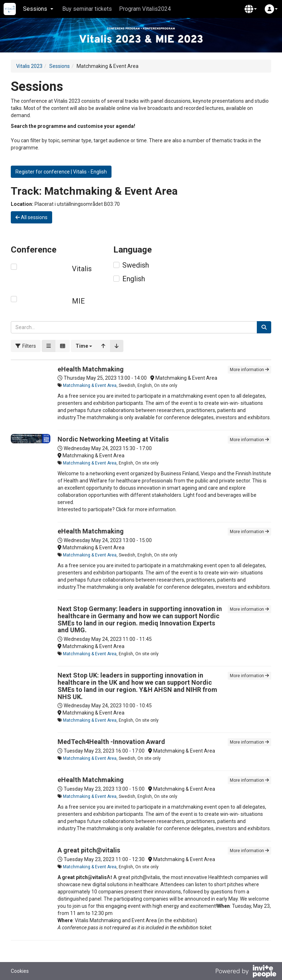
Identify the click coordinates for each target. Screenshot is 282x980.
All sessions (31, 217)
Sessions (60, 66)
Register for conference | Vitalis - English (61, 172)
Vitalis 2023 (29, 66)
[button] (251, 9)
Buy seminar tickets (87, 9)
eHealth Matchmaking (91, 369)
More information (249, 370)
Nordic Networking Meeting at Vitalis (113, 439)
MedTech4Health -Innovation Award (111, 742)
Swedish (136, 265)
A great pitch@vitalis (89, 850)
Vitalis (82, 269)
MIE (78, 301)
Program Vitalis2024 (145, 9)
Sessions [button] (38, 9)
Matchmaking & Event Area (90, 385)
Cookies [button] (20, 971)
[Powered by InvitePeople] (246, 972)
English (134, 279)
